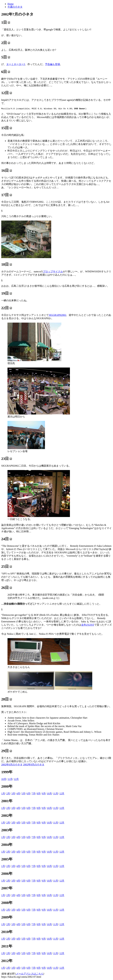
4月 (18, 794)
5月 (23, 794)
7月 (34, 794)
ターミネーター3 (16, 64)
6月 (28, 794)
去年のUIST (88, 625)
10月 (4, 780)
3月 (13, 794)
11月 (10, 780)
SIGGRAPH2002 (57, 315)
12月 (16, 780)
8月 (39, 794)
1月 (3, 794)
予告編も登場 (52, 64)
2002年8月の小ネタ (34, 765)
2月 (8, 794)
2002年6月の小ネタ (12, 765)
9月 (44, 794)
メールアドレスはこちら (29, 974)
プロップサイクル (53, 272)
